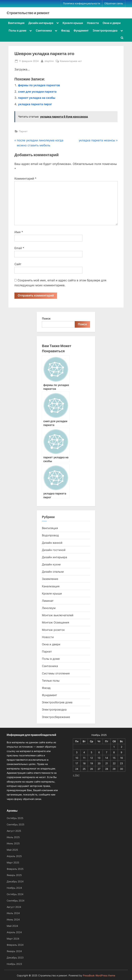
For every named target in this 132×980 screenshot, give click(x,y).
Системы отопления (56, 673)
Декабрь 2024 (15, 881)
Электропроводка (105, 30)
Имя (19, 232)
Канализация (51, 586)
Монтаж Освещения (56, 623)
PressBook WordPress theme (99, 976)
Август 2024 (14, 907)
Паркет (23, 131)
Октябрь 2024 (15, 894)
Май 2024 (12, 926)
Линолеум (49, 608)
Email (19, 248)
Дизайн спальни (53, 572)
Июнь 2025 (13, 843)
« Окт (76, 775)
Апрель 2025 (14, 856)
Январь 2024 (14, 951)
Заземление (50, 579)
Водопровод (50, 535)
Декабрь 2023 (15, 958)
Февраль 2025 (15, 869)
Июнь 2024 (13, 919)
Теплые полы (51, 681)
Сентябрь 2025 (16, 824)
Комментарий (25, 179)
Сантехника (44, 30)
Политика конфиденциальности (82, 3)
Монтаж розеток (53, 630)
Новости (93, 23)
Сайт (18, 264)
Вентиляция (16, 23)
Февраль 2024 (15, 945)
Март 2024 (13, 939)
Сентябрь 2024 (16, 901)
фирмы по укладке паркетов (39, 85)
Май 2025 (12, 850)
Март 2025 (13, 862)
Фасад (65, 30)
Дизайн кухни (51, 564)
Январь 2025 (14, 875)
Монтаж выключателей (58, 615)
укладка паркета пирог (35, 104)
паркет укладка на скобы (37, 98)
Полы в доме (17, 30)
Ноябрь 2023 (14, 964)
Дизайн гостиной (54, 550)
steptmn (49, 61)
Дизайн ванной (52, 543)
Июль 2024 (13, 913)
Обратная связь (114, 3)
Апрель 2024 (14, 932)
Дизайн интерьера (41, 23)
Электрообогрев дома (57, 702)
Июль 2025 (13, 837)
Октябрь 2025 (15, 818)
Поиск (46, 319)
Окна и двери (112, 23)
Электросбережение (56, 717)
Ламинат (48, 601)
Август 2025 (14, 831)
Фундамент (81, 30)
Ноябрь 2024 (14, 888)
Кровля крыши (73, 23)
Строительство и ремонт (28, 13)
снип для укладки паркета (37, 92)
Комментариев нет (71, 61)
